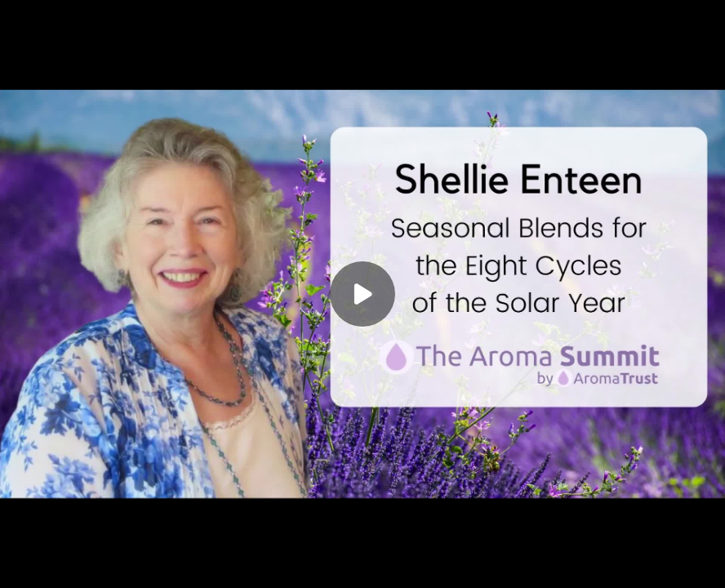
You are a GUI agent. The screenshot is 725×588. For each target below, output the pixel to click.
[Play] (362, 294)
